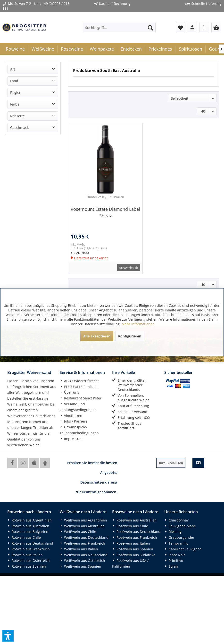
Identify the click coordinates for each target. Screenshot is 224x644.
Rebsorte (17, 116)
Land (14, 81)
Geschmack (19, 128)
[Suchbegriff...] (119, 27)
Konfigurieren (130, 336)
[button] (8, 636)
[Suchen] (150, 27)
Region (16, 93)
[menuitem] (119, 27)
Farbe (15, 104)
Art (13, 69)
